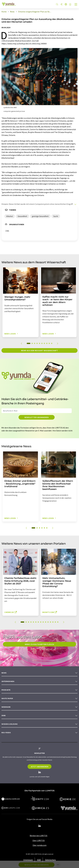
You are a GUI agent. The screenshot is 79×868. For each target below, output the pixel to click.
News (4, 673)
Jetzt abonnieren (39, 767)
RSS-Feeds (6, 733)
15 (58, 622)
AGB (39, 860)
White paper (7, 698)
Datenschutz (50, 860)
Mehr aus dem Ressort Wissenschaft (39, 350)
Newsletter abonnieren (37, 417)
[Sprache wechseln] (66, 4)
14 (55, 622)
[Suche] (57, 4)
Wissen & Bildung (10, 724)
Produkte (6, 690)
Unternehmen (8, 681)
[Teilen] (61, 4)
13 (53, 622)
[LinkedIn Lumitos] (39, 826)
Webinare (6, 707)
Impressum (28, 860)
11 (48, 622)
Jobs (4, 716)
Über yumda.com (39, 845)
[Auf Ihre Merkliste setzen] (70, 5)
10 (52, 343)
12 (50, 622)
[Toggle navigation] (76, 5)
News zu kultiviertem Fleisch (39, 644)
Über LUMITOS (39, 840)
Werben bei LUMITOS (39, 836)
